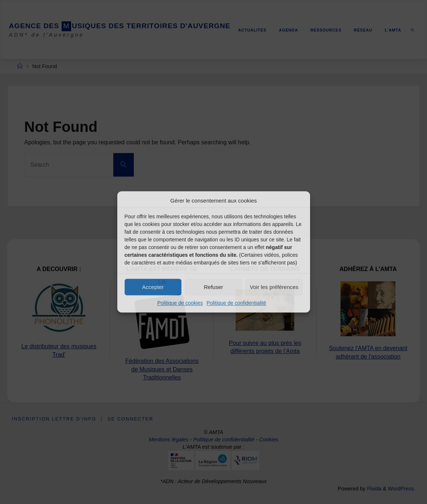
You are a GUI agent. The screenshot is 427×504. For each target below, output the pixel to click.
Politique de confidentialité (236, 303)
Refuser (213, 287)
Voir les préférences (274, 287)
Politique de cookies (180, 303)
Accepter (153, 287)
